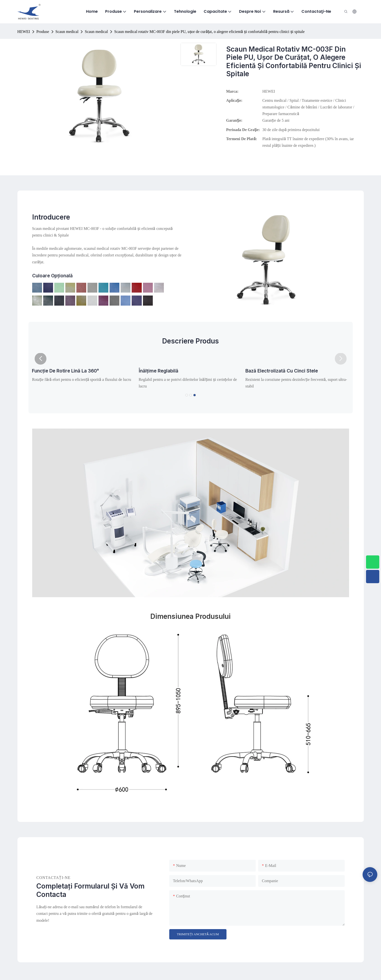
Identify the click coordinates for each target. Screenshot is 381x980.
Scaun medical (67, 32)
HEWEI (24, 32)
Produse (43, 32)
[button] (41, 359)
